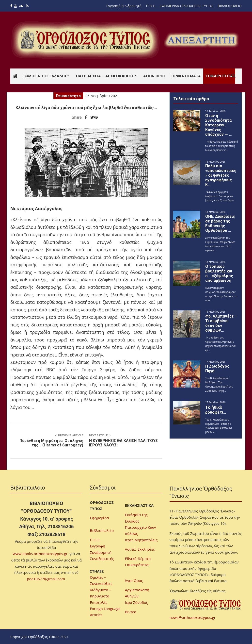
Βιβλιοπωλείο (102, 530)
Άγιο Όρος (134, 580)
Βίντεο (131, 612)
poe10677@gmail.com (46, 579)
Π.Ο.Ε (151, 6)
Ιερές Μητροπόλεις (141, 540)
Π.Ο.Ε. (95, 540)
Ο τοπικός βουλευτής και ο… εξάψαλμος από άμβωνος (219, 273)
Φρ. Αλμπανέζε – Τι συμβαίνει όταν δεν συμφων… (221, 323)
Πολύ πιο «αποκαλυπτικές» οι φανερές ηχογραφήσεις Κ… (221, 175)
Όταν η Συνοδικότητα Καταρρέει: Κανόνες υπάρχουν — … (219, 125)
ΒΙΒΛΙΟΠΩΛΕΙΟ (230, 6)
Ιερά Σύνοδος (136, 602)
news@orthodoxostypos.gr (193, 617)
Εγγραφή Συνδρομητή (124, 6)
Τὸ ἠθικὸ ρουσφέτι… (216, 410)
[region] (201, 40)
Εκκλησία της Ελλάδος (45, 76)
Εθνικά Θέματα (186, 76)
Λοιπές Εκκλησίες (140, 549)
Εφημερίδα (99, 518)
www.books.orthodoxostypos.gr (40, 554)
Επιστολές (99, 602)
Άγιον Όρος (154, 76)
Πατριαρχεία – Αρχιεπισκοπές (105, 76)
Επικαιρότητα (219, 76)
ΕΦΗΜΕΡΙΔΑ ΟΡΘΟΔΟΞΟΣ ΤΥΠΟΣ (186, 6)
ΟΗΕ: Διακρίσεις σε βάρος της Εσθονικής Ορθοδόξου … (220, 223)
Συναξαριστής (102, 559)
